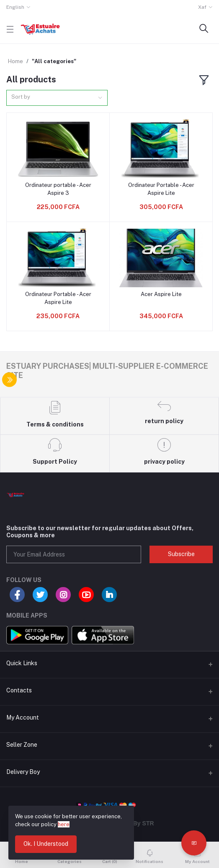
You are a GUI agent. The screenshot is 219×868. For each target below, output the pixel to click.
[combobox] (57, 98)
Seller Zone (22, 745)
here (64, 824)
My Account (23, 717)
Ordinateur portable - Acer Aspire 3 (58, 189)
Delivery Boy (23, 772)
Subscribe (181, 554)
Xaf (202, 7)
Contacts (19, 690)
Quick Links (22, 663)
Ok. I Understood (46, 844)
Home (15, 61)
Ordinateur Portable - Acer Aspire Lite (161, 189)
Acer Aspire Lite (161, 294)
